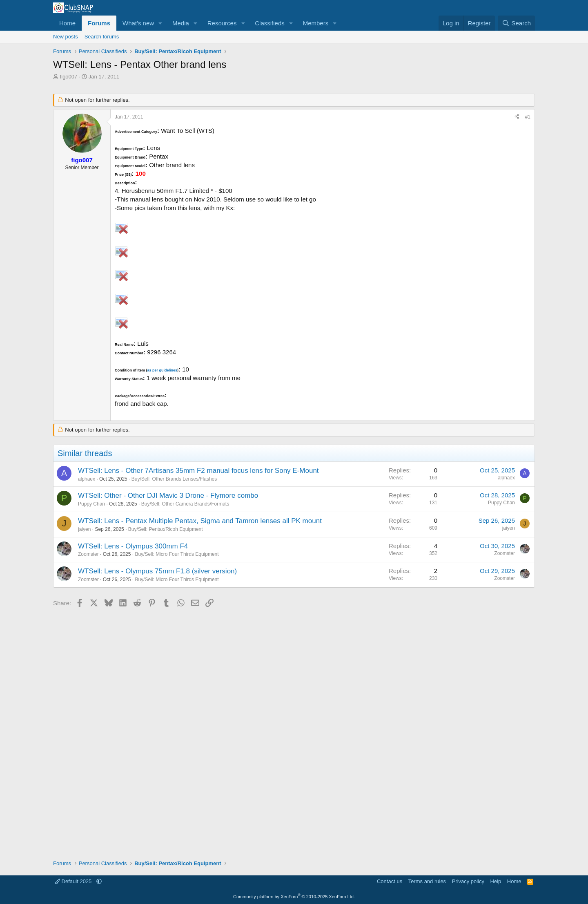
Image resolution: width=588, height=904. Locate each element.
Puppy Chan (91, 504)
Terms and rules (427, 881)
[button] (160, 23)
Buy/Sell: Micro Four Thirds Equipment (177, 554)
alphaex (87, 479)
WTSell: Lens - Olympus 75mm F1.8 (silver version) (157, 571)
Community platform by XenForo (294, 897)
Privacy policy (468, 881)
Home (67, 23)
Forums (99, 23)
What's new (138, 23)
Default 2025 (74, 881)
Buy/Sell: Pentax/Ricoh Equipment (166, 529)
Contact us (390, 881)
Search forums (102, 37)
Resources (222, 23)
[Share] (517, 117)
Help (496, 881)
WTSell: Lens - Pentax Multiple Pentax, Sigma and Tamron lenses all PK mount (200, 521)
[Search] (516, 23)
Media (181, 23)
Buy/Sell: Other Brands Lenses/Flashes (174, 479)
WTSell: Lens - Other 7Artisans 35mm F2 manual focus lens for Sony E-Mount (198, 471)
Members (316, 23)
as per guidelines (162, 370)
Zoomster (88, 554)
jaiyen (84, 529)
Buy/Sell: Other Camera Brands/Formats (185, 504)
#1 (528, 117)
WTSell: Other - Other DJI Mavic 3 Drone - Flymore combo (168, 496)
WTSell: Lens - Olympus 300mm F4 (133, 546)
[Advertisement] (294, 731)
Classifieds (270, 23)
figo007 (69, 77)
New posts (66, 37)
